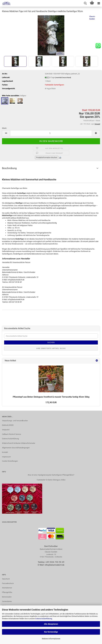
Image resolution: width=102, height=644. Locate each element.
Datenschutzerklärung (44, 619)
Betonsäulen (7, 597)
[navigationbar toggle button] (99, 3)
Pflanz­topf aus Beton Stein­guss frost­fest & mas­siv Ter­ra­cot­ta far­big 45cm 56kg (51, 397)
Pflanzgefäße (7, 592)
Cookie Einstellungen (10, 461)
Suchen (51, 342)
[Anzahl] (51, 133)
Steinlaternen (7, 588)
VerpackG (6, 430)
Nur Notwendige (51, 632)
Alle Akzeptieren (51, 624)
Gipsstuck (6, 579)
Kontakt (5, 452)
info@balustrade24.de (54, 565)
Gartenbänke (7, 601)
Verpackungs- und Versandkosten (15, 421)
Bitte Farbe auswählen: (14, 96)
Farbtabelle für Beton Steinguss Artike (51, 480)
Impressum (6, 457)
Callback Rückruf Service (12, 434)
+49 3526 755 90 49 (55, 562)
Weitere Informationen (51, 639)
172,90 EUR (51, 402)
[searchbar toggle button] (85, 3)
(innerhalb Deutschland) (63, 78)
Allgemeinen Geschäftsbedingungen (16, 448)
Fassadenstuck (8, 583)
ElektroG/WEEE (8, 425)
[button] (6, 133)
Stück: (4, 128)
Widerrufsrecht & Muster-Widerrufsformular (19, 443)
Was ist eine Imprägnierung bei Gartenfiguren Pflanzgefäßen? (51, 475)
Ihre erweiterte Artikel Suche (51, 348)
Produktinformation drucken (47, 157)
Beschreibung (9, 168)
